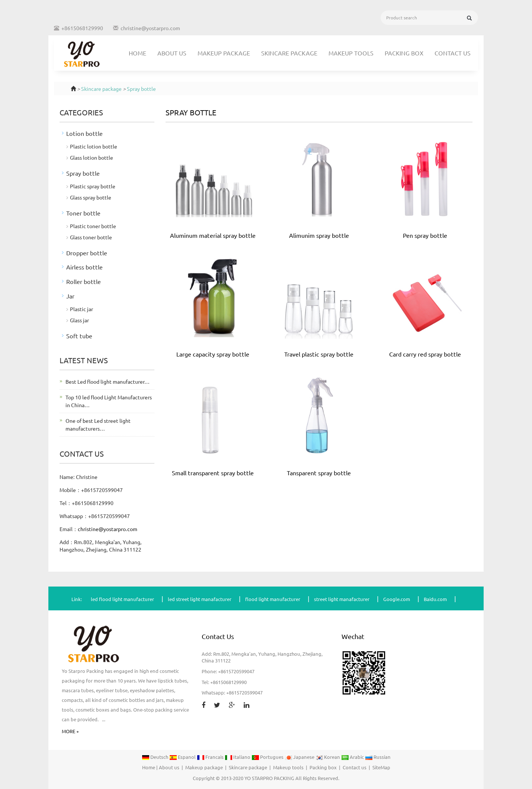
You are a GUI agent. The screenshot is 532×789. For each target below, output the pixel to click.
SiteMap (381, 767)
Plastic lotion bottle (94, 146)
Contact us (453, 53)
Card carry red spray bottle (425, 354)
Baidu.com (435, 599)
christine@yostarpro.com (150, 28)
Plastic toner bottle (93, 226)
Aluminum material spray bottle (213, 235)
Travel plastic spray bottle (319, 354)
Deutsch (156, 757)
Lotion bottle (84, 133)
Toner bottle (83, 213)
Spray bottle (141, 89)
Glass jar (79, 320)
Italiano (238, 757)
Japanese (300, 757)
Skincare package (289, 53)
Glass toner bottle (91, 237)
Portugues (268, 757)
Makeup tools (351, 53)
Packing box (404, 53)
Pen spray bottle (425, 235)
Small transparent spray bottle (213, 473)
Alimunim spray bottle (319, 235)
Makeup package (224, 53)
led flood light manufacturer (122, 599)
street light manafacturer (342, 599)
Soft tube (79, 336)
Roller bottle (84, 281)
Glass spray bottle (91, 197)
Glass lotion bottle (92, 157)
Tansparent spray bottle (319, 473)
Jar (70, 296)
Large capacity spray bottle (213, 354)
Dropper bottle (87, 253)
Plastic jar (81, 309)
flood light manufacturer (273, 599)
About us (172, 53)
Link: (77, 599)
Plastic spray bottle (93, 186)
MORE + (70, 731)
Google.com (397, 599)
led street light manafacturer (200, 599)
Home (137, 53)
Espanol (183, 757)
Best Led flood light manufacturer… (108, 381)
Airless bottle (84, 267)
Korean (328, 757)
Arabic (353, 757)
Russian (378, 757)
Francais (211, 757)
